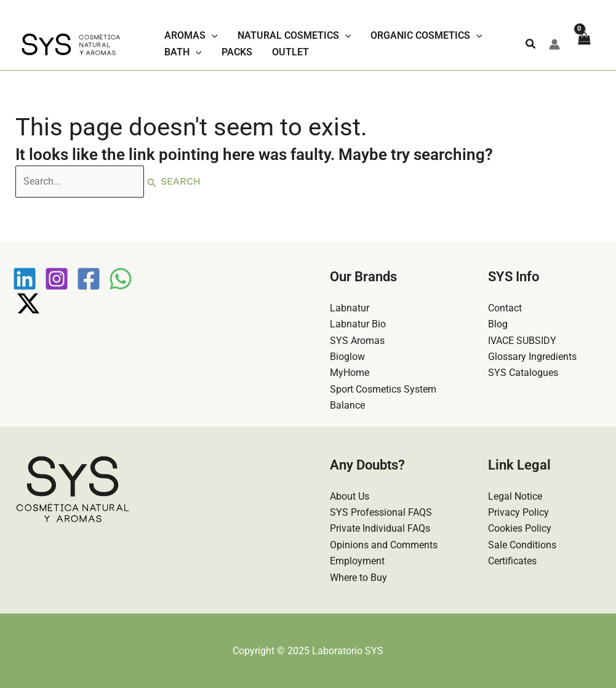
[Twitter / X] (28, 303)
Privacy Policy (518, 512)
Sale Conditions (522, 545)
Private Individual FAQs (380, 528)
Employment (357, 561)
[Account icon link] (554, 44)
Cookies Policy (520, 528)
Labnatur (350, 308)
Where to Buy (358, 578)
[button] (531, 44)
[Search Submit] (152, 182)
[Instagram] (57, 279)
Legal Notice (515, 496)
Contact (505, 308)
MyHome (350, 373)
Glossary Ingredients (532, 357)
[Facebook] (89, 279)
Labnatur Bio (358, 324)
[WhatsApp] (121, 279)
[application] (212, 36)
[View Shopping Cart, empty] (583, 44)
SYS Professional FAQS (381, 512)
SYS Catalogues (523, 373)
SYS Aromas (357, 341)
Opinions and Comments (384, 545)
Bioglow (347, 357)
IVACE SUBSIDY (522, 341)
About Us (350, 496)
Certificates (512, 561)
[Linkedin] (25, 279)
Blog (498, 324)
